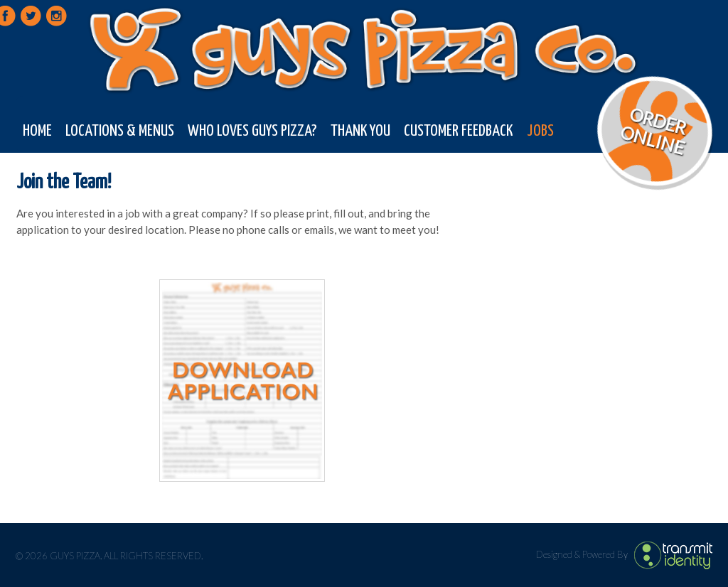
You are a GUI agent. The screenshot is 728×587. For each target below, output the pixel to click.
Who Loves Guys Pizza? (252, 131)
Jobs (540, 131)
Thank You (360, 131)
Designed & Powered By (583, 554)
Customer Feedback (458, 131)
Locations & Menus (120, 131)
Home (37, 131)
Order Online (653, 131)
